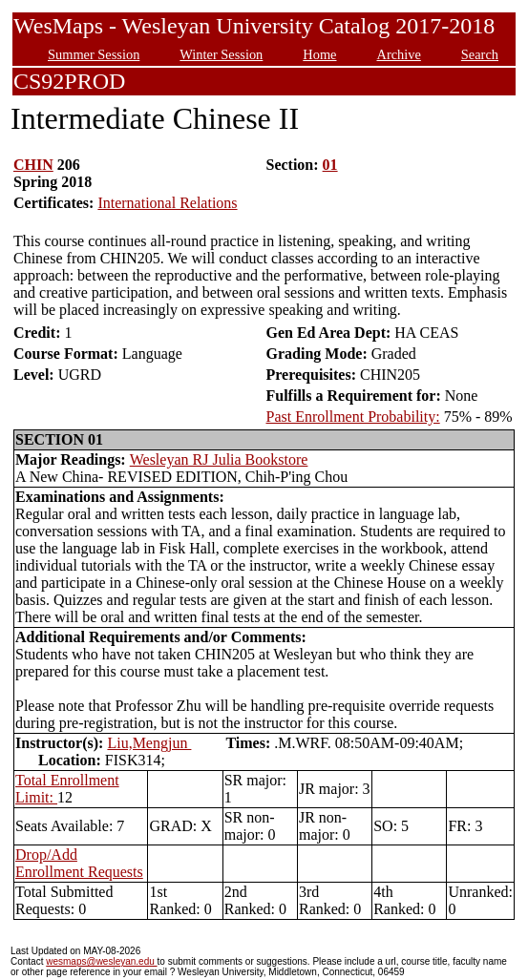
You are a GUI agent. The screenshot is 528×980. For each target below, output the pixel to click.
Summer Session (94, 54)
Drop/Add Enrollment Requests (79, 863)
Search (480, 54)
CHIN (33, 165)
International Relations (167, 203)
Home (319, 54)
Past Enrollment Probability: (352, 417)
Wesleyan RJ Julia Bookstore (219, 459)
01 (330, 165)
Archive (398, 54)
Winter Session (221, 54)
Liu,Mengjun (149, 743)
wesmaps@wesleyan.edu (101, 961)
